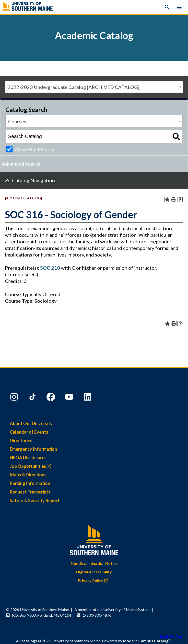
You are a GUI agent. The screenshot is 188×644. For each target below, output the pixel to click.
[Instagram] (15, 398)
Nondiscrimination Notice (94, 563)
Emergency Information (33, 449)
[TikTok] (33, 398)
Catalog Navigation (33, 180)
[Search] (167, 7)
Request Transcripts (30, 492)
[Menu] (179, 7)
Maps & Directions (28, 475)
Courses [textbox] (17, 121)
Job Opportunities (32, 466)
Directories (21, 440)
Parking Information (30, 483)
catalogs (29, 641)
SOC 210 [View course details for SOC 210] (50, 268)
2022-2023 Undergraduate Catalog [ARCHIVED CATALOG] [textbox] (73, 87)
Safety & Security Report (35, 500)
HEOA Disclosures (28, 458)
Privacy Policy (94, 580)
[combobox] (94, 87)
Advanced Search (21, 164)
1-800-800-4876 (97, 615)
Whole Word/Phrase (34, 149)
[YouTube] (70, 398)
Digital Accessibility (94, 572)
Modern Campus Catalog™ (147, 641)
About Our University (31, 423)
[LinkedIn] (88, 398)
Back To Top (171, 636)
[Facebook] (51, 398)
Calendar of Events (29, 432)
